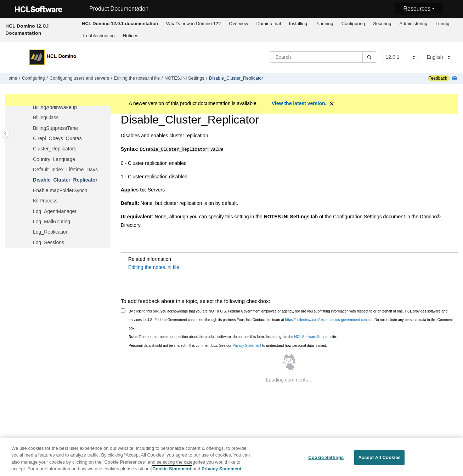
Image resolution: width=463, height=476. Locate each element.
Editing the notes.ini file (137, 78)
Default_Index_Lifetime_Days (65, 170)
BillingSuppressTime (55, 128)
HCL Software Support (312, 336)
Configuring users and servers (79, 78)
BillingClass (46, 117)
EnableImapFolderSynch (60, 190)
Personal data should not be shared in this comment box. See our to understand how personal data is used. (228, 345)
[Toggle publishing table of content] (5, 133)
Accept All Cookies (379, 457)
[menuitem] (120, 24)
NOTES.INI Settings (185, 78)
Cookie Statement (172, 469)
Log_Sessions (49, 242)
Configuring (353, 24)
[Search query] (323, 57)
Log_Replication (51, 232)
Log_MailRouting (52, 222)
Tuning (442, 24)
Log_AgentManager (55, 211)
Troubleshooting (98, 36)
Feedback (438, 78)
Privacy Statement (247, 345)
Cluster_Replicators (55, 149)
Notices (131, 36)
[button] (30, 108)
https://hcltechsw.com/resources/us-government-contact (329, 319)
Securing (382, 24)
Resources (417, 9)
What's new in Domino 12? (193, 24)
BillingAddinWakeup (55, 107)
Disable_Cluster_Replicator (236, 78)
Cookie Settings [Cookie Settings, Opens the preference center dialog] (326, 457)
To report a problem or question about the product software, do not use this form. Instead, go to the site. (233, 336)
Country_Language (54, 159)
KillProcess (45, 201)
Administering (414, 24)
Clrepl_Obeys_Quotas (57, 138)
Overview (238, 24)
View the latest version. (299, 103)
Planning (324, 24)
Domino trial (268, 24)
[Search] (369, 57)
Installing (298, 24)
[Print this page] (455, 78)
